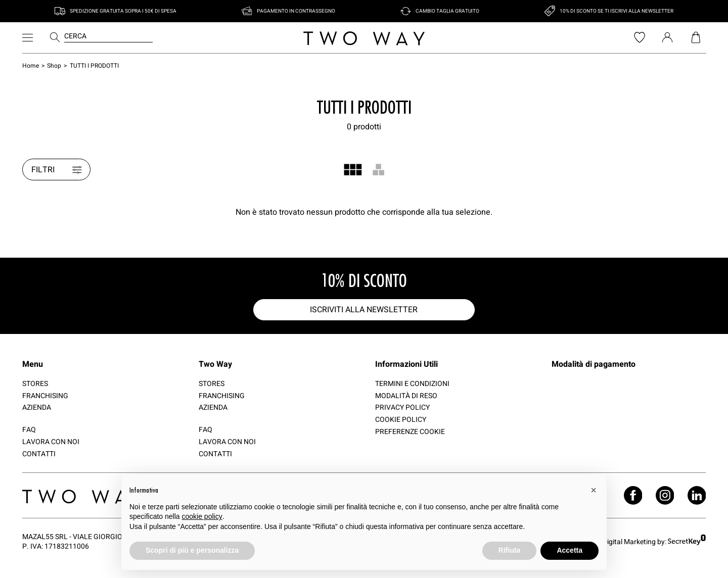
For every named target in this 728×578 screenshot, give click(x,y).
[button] (594, 490)
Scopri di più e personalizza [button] (192, 550)
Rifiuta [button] (510, 550)
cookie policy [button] (202, 516)
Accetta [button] (570, 550)
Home (31, 65)
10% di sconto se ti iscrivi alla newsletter (617, 11)
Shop (54, 65)
